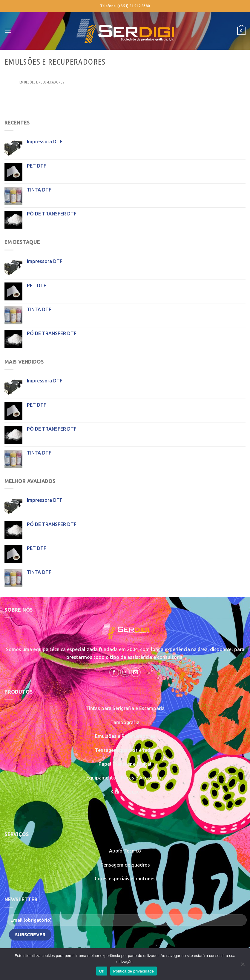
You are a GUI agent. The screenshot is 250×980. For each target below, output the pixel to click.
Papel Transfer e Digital (125, 764)
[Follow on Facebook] (114, 672)
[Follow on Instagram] (125, 672)
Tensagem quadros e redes (125, 750)
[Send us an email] (136, 672)
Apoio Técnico (125, 851)
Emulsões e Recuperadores (125, 736)
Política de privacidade (134, 971)
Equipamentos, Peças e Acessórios (125, 778)
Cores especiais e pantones (125, 879)
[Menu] (8, 31)
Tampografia (125, 722)
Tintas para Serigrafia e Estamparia (125, 708)
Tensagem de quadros (125, 865)
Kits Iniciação (125, 792)
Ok (102, 971)
